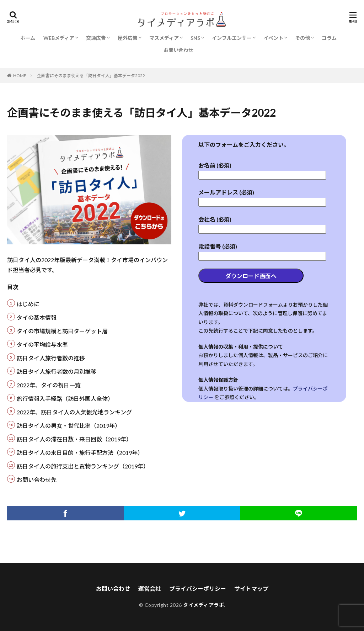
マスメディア (164, 38)
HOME (20, 75)
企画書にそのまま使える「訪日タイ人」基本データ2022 (91, 76)
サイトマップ (251, 588)
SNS (195, 38)
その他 (303, 38)
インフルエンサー (232, 38)
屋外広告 (128, 38)
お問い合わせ (178, 50)
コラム (329, 38)
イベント (273, 38)
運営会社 (150, 588)
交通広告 (96, 38)
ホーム (28, 38)
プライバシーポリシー (198, 588)
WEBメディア (59, 38)
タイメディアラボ (204, 605)
